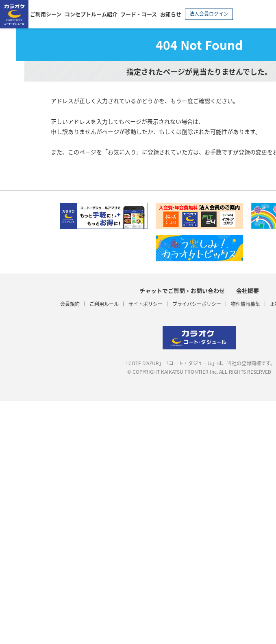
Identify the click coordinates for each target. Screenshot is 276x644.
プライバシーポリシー (197, 304)
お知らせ (171, 14)
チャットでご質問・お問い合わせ (182, 291)
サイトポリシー (146, 304)
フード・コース (139, 14)
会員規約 (70, 304)
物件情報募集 (246, 304)
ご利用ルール (104, 304)
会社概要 (248, 291)
